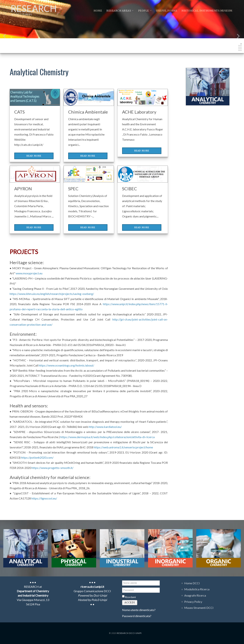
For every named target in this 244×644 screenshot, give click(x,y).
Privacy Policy (193, 602)
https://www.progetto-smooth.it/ (53, 468)
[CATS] (35, 97)
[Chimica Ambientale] (89, 97)
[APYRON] (35, 174)
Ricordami (130, 597)
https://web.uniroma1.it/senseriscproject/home (123, 447)
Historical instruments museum (207, 11)
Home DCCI (192, 583)
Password (122, 587)
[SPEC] (89, 174)
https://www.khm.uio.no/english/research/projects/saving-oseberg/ (52, 294)
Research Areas (120, 11)
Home (98, 11)
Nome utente (122, 580)
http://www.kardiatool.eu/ (105, 427)
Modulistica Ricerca (197, 589)
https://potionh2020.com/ (37, 457)
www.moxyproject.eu (29, 273)
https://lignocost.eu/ (44, 498)
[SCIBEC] (143, 174)
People (145, 11)
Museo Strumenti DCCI (199, 608)
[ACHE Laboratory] (143, 97)
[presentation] (4, 37)
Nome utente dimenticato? (139, 610)
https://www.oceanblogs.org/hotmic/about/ (66, 365)
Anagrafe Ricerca (195, 595)
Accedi (130, 603)
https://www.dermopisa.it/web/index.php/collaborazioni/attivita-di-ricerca (107, 437)
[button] (241, 44)
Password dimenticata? (137, 616)
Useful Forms (167, 11)
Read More (34, 156)
